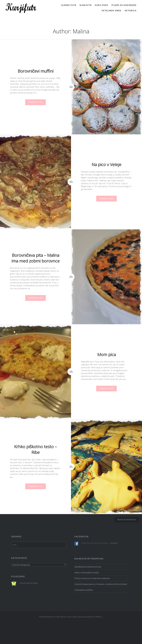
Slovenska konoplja (29, 583)
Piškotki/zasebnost (47, 617)
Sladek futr (69, 5)
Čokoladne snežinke (84, 590)
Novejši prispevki (127, 520)
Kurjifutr (114, 543)
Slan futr (86, 5)
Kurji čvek (101, 5)
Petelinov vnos (111, 11)
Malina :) (99, 617)
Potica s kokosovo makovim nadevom (92, 578)
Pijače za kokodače (124, 5)
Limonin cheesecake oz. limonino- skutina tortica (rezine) (101, 584)
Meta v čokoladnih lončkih (87, 573)
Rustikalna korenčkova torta (88, 567)
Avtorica (131, 11)
